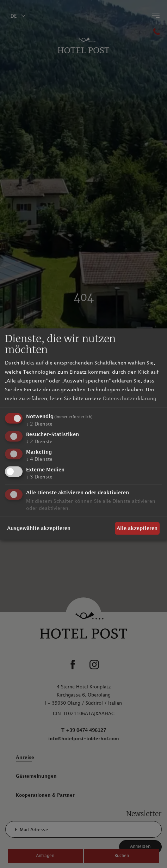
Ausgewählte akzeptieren (39, 528)
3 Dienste (39, 477)
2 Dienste (39, 424)
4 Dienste (39, 459)
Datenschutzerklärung (130, 399)
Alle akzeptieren (137, 528)
